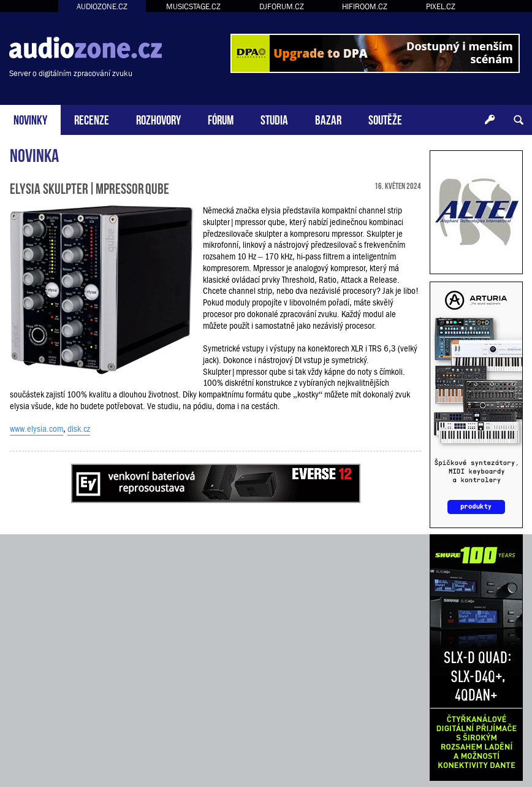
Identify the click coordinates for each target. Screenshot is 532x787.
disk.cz (79, 429)
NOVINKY (30, 119)
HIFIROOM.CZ (365, 6)
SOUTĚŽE (385, 119)
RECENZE (92, 119)
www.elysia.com (36, 429)
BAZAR (328, 119)
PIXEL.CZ (441, 6)
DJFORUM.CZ (282, 6)
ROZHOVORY (158, 119)
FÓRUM (221, 119)
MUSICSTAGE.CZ (193, 6)
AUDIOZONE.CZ (102, 6)
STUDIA (274, 119)
